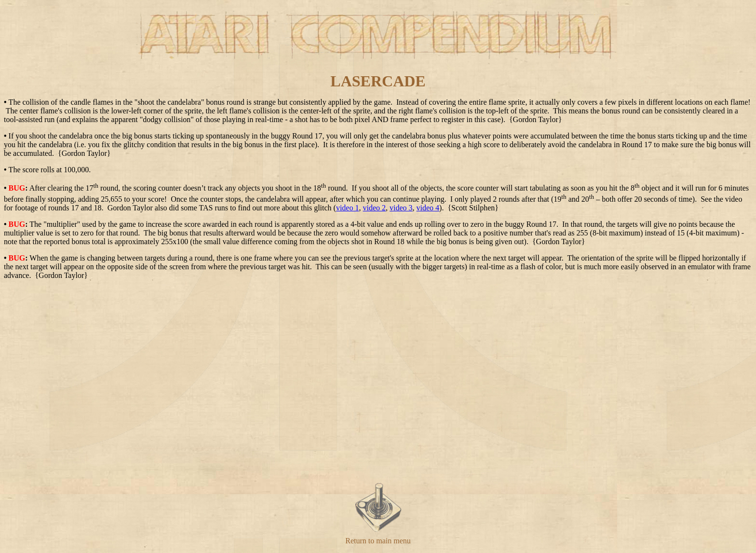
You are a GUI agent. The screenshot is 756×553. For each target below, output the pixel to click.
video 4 (428, 208)
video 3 (401, 208)
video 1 (348, 208)
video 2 (374, 208)
